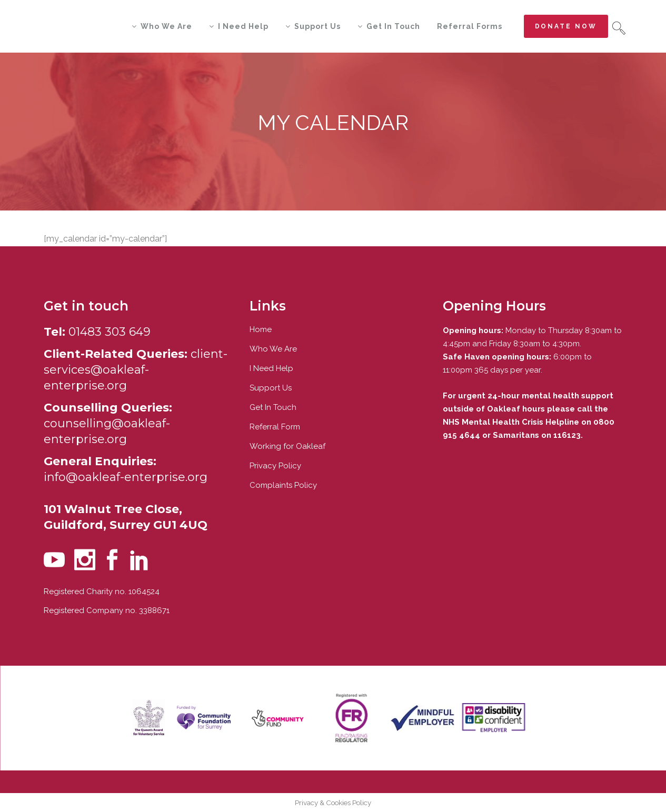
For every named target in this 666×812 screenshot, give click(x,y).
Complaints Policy (283, 485)
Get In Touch (273, 407)
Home (261, 329)
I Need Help (271, 368)
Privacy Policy (275, 466)
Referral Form (275, 427)
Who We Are (273, 349)
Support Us (271, 388)
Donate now (566, 26)
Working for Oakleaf (287, 446)
